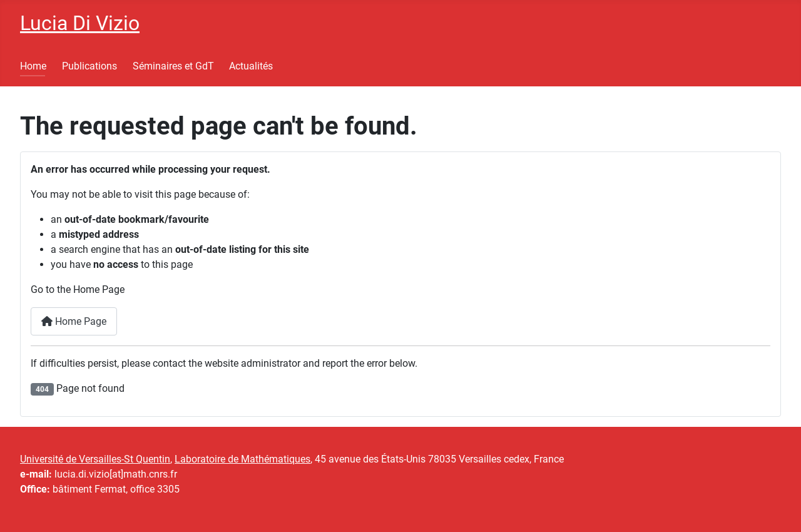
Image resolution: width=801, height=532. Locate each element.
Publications (89, 66)
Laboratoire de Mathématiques (242, 459)
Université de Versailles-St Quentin (95, 459)
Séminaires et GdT (173, 66)
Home (33, 66)
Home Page (74, 321)
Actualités (251, 66)
